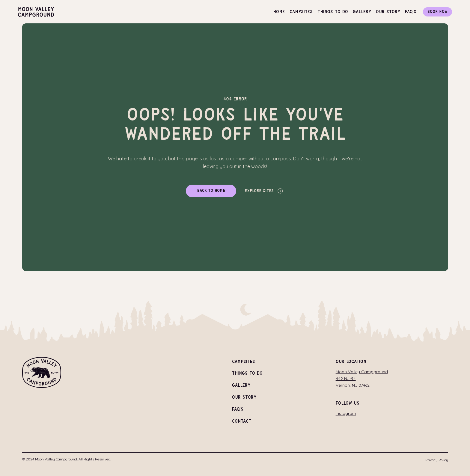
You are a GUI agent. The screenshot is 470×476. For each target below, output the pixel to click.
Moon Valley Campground (362, 372)
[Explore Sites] (264, 191)
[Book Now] (437, 12)
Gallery (241, 386)
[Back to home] (211, 191)
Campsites (244, 362)
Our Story (244, 398)
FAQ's (238, 410)
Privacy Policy (437, 460)
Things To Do (247, 374)
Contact (242, 421)
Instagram (346, 413)
